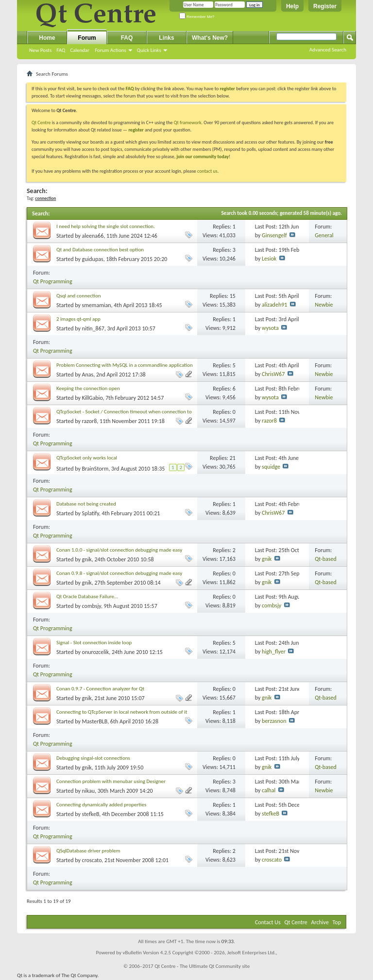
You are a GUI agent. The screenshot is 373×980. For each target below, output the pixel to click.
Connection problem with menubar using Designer (111, 781)
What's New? (210, 38)
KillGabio (93, 398)
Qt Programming (53, 281)
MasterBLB (95, 721)
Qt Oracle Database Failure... (87, 596)
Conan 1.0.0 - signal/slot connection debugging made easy (119, 550)
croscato (92, 860)
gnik (87, 559)
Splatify (91, 513)
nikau (88, 791)
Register (325, 6)
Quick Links (149, 50)
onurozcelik (96, 652)
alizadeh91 (274, 305)
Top (337, 922)
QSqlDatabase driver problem (88, 851)
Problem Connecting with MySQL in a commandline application (125, 365)
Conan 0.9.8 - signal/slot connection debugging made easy (119, 573)
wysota (270, 328)
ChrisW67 (273, 374)
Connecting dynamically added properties (101, 805)
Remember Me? (197, 17)
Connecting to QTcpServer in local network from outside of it (122, 712)
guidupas (93, 259)
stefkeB (91, 814)
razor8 (90, 421)
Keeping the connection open (88, 388)
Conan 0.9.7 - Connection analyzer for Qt (100, 689)
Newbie (324, 305)
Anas (88, 375)
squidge (271, 467)
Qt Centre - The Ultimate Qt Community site (202, 966)
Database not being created (86, 504)
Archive (320, 922)
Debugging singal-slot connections (93, 758)
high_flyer (274, 652)
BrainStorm (95, 469)
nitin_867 (93, 328)
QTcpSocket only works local (87, 458)
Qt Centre (41, 122)
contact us (207, 171)
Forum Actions (110, 50)
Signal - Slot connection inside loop (94, 643)
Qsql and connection (79, 296)
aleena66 (93, 236)
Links (166, 38)
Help (292, 6)
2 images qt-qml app (78, 319)
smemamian (97, 305)
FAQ (61, 50)
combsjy (92, 606)
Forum (87, 38)
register (136, 130)
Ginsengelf (274, 235)
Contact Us (268, 922)
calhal (269, 790)
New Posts (40, 50)
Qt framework (188, 122)
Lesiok (269, 259)
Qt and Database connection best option (100, 250)
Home (47, 38)
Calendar (80, 50)
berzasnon (274, 721)
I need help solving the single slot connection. (106, 226)
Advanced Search (328, 50)
